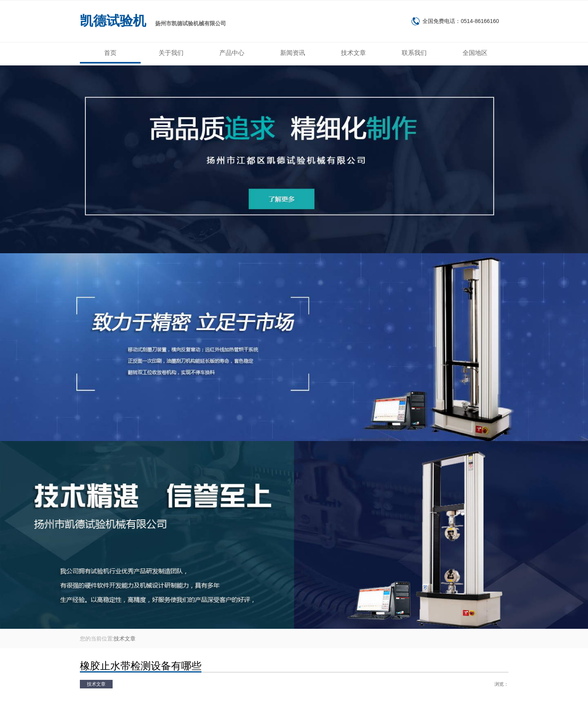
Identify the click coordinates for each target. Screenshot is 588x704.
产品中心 (232, 53)
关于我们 (171, 53)
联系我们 (414, 53)
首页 (110, 53)
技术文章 (353, 53)
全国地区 (475, 53)
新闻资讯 (293, 53)
